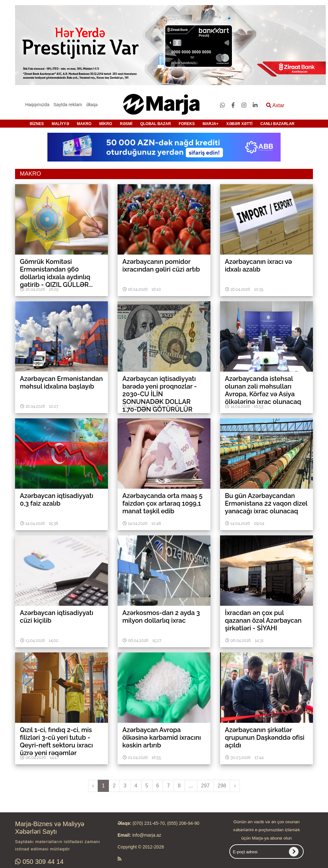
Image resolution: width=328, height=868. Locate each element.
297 (205, 786)
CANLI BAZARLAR (278, 124)
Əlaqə (92, 105)
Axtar (275, 105)
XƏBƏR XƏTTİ (240, 124)
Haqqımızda (37, 105)
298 (222, 786)
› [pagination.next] (235, 786)
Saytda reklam (68, 105)
